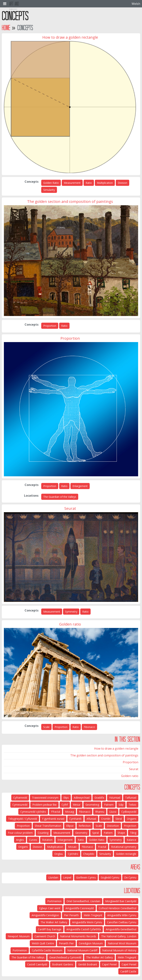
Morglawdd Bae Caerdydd (121, 901)
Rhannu (100, 812)
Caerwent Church (45, 936)
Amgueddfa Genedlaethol (121, 929)
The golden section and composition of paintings (104, 755)
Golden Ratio (51, 183)
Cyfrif (65, 805)
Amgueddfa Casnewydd (80, 908)
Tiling (133, 833)
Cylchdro (73, 854)
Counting (43, 833)
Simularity (49, 190)
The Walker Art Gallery (54, 922)
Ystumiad (115, 798)
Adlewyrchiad (82, 798)
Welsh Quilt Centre (43, 943)
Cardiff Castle (128, 971)
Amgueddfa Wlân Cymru (122, 915)
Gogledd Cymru (110, 877)
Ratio (89, 183)
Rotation (47, 840)
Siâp (121, 805)
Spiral (95, 833)
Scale (46, 727)
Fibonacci (89, 727)
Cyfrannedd (20, 798)
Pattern (108, 833)
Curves (33, 840)
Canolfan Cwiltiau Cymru (122, 922)
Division (122, 183)
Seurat (134, 769)
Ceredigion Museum (91, 943)
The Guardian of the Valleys (60, 497)
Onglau (59, 854)
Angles (20, 840)
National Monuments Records (78, 936)
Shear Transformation (48, 826)
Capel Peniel (129, 964)
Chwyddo (89, 854)
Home (6, 28)
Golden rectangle (126, 854)
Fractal (102, 847)
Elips (66, 798)
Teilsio (132, 805)
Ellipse (70, 826)
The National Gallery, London (119, 936)
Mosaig (70, 812)
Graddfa (99, 798)
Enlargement (80, 486)
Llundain (53, 877)
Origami (132, 819)
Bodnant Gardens (63, 964)
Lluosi (113, 812)
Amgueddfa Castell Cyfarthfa (84, 929)
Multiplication (105, 183)
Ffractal (56, 812)
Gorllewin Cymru (86, 877)
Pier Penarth (71, 915)
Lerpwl (67, 877)
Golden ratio (130, 776)
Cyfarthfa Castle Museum (47, 950)
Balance (131, 840)
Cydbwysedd (129, 812)
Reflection (85, 826)
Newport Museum (19, 936)
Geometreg (92, 805)
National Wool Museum (122, 943)
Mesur (77, 805)
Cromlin (106, 819)
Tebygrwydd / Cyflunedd (23, 819)
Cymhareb (75, 819)
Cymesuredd (20, 805)
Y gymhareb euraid (53, 819)
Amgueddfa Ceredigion (45, 915)
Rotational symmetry (124, 847)
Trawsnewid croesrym (45, 798)
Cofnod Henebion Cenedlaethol (118, 908)
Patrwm (109, 805)
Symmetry (71, 612)
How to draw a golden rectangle (116, 748)
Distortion (113, 826)
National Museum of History (119, 950)
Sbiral (119, 819)
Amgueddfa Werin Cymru (87, 922)
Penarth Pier (66, 943)
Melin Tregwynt (93, 915)
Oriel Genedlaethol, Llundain (83, 901)
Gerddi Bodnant (88, 964)
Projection (130, 826)
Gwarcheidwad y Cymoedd (65, 957)
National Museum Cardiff (82, 950)
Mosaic (72, 847)
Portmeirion (54, 901)
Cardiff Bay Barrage (50, 929)
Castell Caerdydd (37, 964)
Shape (121, 833)
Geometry (81, 833)
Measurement (72, 183)
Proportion (50, 326)
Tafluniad (131, 798)
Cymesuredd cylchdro (33, 812)
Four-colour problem (20, 833)
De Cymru (130, 877)
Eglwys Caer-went (50, 908)
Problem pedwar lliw (44, 805)
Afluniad (91, 819)
